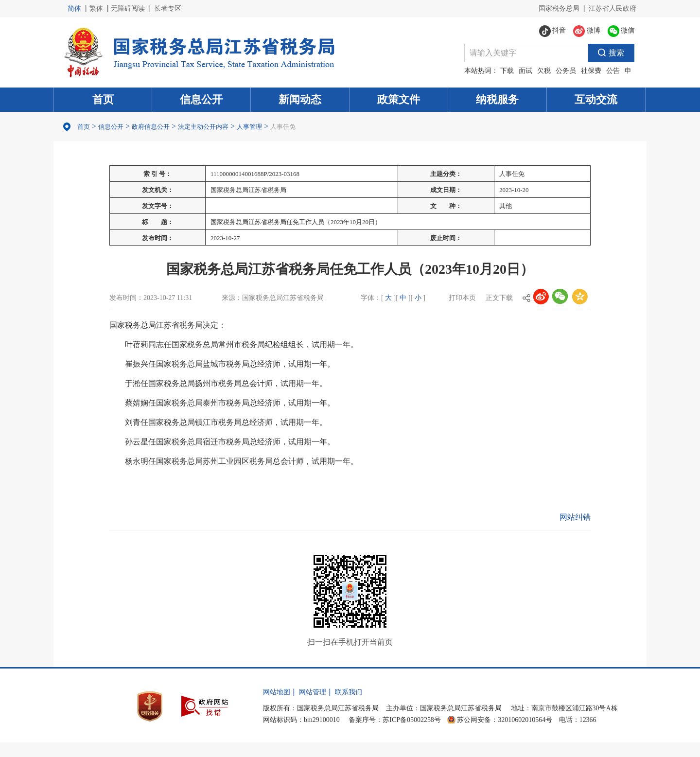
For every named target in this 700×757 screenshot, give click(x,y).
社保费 (591, 71)
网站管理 (313, 692)
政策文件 (399, 99)
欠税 (544, 71)
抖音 (553, 31)
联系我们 (349, 692)
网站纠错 (575, 517)
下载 (507, 71)
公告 (613, 71)
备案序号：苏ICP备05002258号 (395, 720)
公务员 (566, 71)
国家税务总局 (559, 9)
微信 (621, 31)
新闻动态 (300, 99)
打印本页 (462, 298)
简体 (74, 9)
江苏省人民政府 (612, 9)
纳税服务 (497, 99)
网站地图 (277, 692)
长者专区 (168, 9)
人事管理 (249, 127)
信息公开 (201, 99)
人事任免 (283, 127)
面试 (525, 71)
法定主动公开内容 (203, 127)
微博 (587, 31)
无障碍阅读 (128, 9)
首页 (103, 99)
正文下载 (499, 298)
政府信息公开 (151, 127)
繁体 (96, 9)
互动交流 (596, 99)
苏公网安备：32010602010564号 (505, 720)
